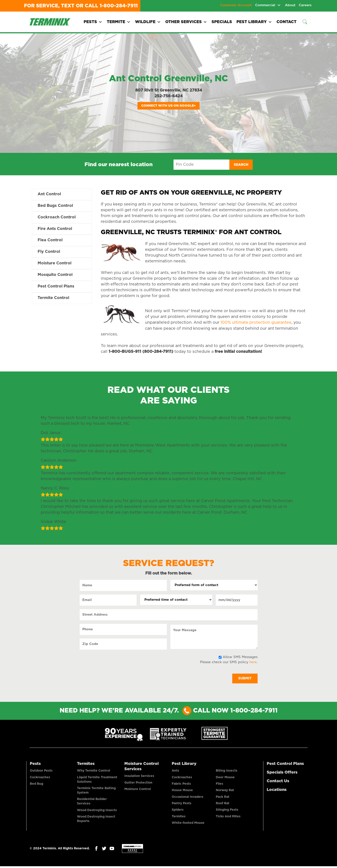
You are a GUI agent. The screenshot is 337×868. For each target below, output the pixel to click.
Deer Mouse (225, 778)
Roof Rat (223, 804)
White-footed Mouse (188, 824)
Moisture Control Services (141, 767)
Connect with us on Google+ (168, 106)
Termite (119, 22)
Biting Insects (227, 771)
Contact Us (278, 781)
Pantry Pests (182, 804)
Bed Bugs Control (55, 206)
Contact (287, 22)
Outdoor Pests (41, 771)
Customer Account (236, 5)
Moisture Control (54, 264)
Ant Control (49, 194)
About (290, 5)
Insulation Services (139, 776)
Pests (93, 22)
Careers (305, 5)
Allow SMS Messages (240, 657)
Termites (86, 764)
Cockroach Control (57, 217)
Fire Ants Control (55, 229)
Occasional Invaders (188, 798)
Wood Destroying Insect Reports (96, 820)
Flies (219, 784)
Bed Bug (36, 784)
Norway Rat (225, 791)
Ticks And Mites (228, 818)
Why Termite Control (94, 771)
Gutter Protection (138, 783)
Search (241, 165)
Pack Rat (223, 798)
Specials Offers (282, 773)
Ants (175, 771)
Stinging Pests (227, 811)
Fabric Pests (181, 784)
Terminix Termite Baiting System (96, 791)
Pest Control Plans (56, 287)
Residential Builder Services (92, 802)
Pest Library (254, 22)
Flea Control (50, 241)
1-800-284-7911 (119, 6)
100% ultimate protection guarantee (256, 323)
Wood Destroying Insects (97, 811)
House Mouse (182, 791)
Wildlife (148, 22)
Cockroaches (40, 778)
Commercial (265, 5)
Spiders (178, 811)
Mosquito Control (55, 275)
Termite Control (53, 298)
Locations (277, 790)
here (253, 662)
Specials (222, 22)
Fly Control (49, 252)
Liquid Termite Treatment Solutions (97, 780)
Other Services (186, 22)
